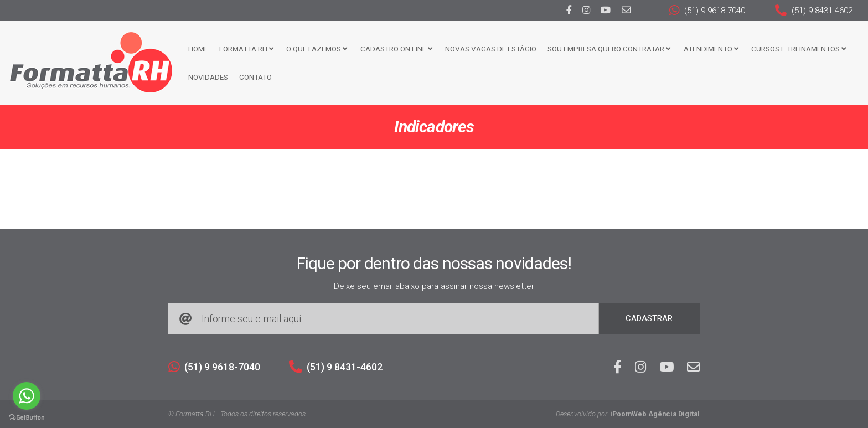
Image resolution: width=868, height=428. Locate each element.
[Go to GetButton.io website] (27, 417)
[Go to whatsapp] (27, 396)
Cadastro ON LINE (396, 49)
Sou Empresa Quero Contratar (609, 49)
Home (198, 49)
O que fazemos (317, 49)
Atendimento (711, 49)
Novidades (208, 77)
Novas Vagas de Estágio (491, 49)
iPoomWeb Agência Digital (655, 414)
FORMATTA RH (246, 49)
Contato (255, 77)
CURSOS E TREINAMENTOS (799, 49)
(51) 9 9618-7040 (707, 11)
